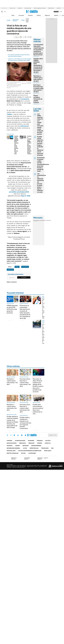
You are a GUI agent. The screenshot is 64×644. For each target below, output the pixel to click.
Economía (21, 15)
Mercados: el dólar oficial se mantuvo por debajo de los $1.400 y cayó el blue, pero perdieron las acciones (38, 385)
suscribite (56, 12)
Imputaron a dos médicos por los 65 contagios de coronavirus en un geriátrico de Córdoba (20, 60)
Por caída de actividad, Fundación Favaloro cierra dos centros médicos (19, 55)
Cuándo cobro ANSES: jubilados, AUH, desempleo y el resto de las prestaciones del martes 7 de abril (38, 65)
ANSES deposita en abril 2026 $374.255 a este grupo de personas (12, 309)
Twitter (23, 20)
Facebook (11, 435)
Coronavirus (25, 267)
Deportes (26, 446)
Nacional (10, 446)
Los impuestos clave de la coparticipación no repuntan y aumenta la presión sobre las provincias (39, 50)
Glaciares (20, 8)
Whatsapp (26, 435)
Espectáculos (34, 448)
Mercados (22, 443)
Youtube (22, 435)
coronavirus (25, 99)
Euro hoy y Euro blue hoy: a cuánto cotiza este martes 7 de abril (38, 88)
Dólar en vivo (12, 8)
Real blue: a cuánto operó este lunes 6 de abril (12, 407)
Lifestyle (48, 443)
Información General (16, 20)
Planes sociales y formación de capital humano (38, 99)
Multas (23, 453)
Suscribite (24, 277)
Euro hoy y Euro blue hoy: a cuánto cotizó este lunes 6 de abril (25, 408)
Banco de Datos (12, 443)
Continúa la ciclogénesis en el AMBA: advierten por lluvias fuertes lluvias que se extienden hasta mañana (30, 145)
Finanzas (30, 15)
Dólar (13, 15)
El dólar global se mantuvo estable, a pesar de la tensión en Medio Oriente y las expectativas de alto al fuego (12, 422)
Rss (52, 448)
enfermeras (24, 126)
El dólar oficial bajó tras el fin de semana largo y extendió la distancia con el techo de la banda (40, 146)
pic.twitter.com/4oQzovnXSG (19, 192)
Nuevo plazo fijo (28, 8)
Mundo (18, 446)
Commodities (44, 220)
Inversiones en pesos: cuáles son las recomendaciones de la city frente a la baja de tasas (43, 164)
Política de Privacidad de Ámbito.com (30, 451)
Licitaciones (32, 453)
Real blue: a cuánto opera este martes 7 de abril (38, 79)
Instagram (14, 435)
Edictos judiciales (13, 453)
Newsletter (61, 15)
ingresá (61, 12)
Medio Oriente (51, 8)
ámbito (9, 20)
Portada (9, 441)
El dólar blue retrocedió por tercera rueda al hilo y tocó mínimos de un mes (38, 409)
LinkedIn (18, 435)
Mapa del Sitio (11, 451)
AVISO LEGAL (48, 451)
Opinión (56, 15)
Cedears (49, 220)
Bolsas (39, 220)
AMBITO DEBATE (43, 459)
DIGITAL (14, 459)
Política (39, 15)
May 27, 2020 (26, 196)
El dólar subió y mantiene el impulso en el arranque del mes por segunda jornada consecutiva (25, 423)
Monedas (36, 220)
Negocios (47, 15)
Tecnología (45, 448)
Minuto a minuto (38, 377)
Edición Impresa (36, 446)
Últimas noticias (20, 441)
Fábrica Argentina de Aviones (40, 8)
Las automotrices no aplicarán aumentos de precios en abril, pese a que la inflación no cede (42, 183)
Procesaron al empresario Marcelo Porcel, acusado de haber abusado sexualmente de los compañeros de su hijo (25, 312)
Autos (25, 448)
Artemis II (59, 8)
